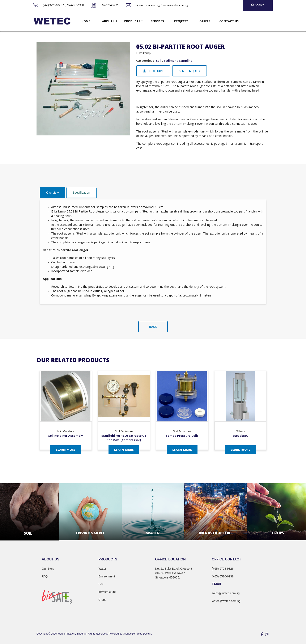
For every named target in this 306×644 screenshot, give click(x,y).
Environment (107, 576)
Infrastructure (107, 592)
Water (102, 569)
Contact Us (229, 21)
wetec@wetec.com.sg (175, 5)
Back (153, 327)
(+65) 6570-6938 (74, 5)
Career (205, 21)
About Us (110, 21)
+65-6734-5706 (109, 5)
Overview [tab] (52, 192)
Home (86, 21)
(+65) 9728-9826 (52, 5)
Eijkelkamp (143, 53)
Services (157, 21)
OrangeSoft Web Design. (137, 634)
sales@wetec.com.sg (147, 5)
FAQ (45, 576)
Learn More (66, 450)
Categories (144, 61)
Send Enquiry (190, 71)
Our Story (48, 569)
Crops (102, 600)
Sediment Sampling (178, 61)
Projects (181, 21)
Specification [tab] (81, 192)
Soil (159, 61)
